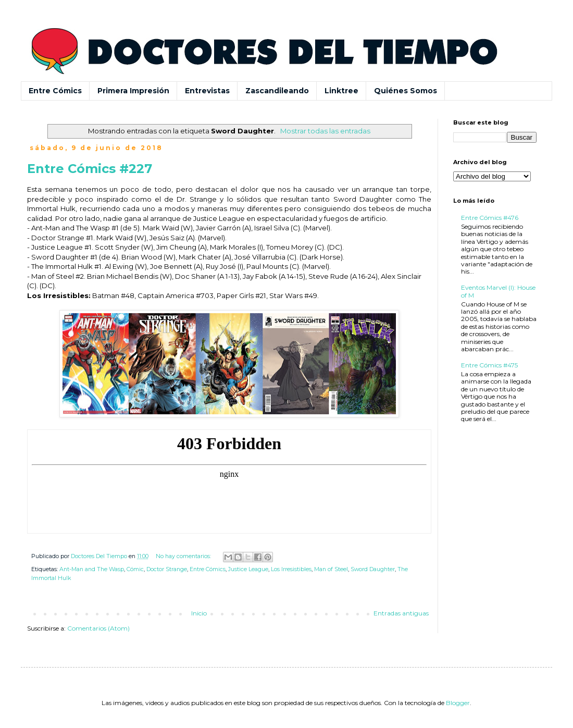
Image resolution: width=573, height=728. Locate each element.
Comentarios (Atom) (98, 628)
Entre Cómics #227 (90, 169)
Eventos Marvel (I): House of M (498, 291)
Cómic (135, 569)
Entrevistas (207, 91)
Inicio (199, 613)
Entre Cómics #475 (489, 365)
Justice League (248, 569)
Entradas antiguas (401, 613)
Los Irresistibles (291, 569)
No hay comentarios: (184, 556)
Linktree (341, 91)
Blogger (458, 703)
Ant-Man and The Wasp (92, 569)
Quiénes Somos (406, 91)
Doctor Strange (167, 569)
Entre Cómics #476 (490, 218)
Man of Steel (331, 569)
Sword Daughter (373, 569)
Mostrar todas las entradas (325, 131)
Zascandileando (277, 91)
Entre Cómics (55, 91)
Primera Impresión (133, 91)
